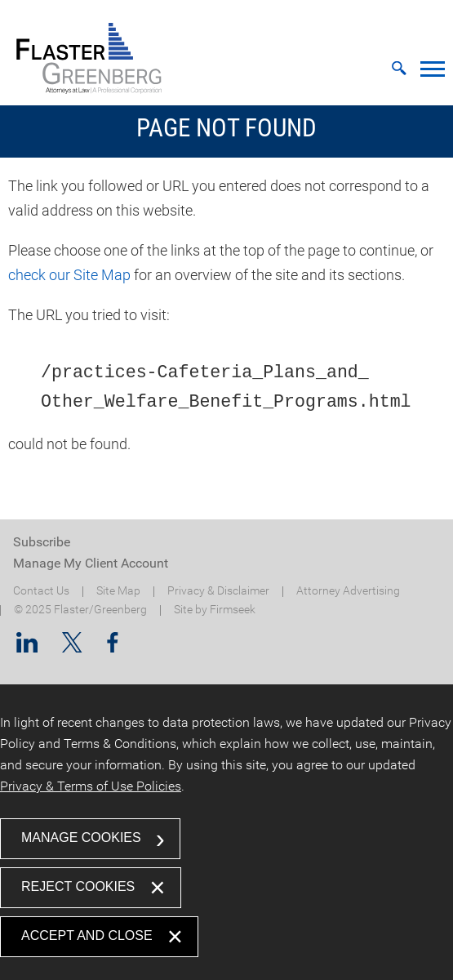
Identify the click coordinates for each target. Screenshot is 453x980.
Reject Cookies (78, 886)
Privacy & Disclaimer (218, 591)
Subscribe (42, 542)
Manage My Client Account (91, 563)
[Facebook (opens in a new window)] (113, 647)
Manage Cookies (81, 837)
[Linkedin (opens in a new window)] (27, 647)
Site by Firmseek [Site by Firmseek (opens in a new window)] (215, 610)
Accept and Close (87, 935)
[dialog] (226, 832)
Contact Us (41, 591)
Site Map (118, 591)
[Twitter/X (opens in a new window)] (72, 647)
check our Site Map (69, 275)
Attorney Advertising (348, 591)
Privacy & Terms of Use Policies (91, 786)
